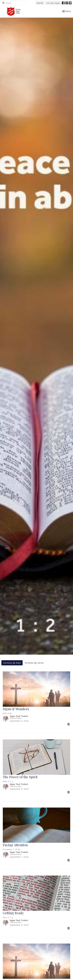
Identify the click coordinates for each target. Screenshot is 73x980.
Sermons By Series (34, 663)
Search (40, 3)
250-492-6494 (53, 3)
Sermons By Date (12, 663)
